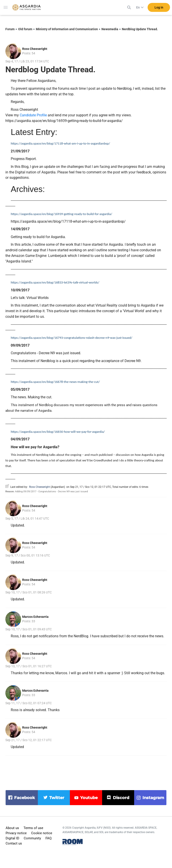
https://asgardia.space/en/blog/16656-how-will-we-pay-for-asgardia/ (58, 432)
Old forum (25, 29)
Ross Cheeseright (35, 49)
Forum (10, 29)
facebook (25, 798)
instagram (153, 798)
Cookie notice (42, 833)
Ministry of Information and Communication (67, 29)
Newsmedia (110, 29)
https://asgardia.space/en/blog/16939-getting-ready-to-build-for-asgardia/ (62, 214)
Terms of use (33, 828)
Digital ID (12, 838)
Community (32, 838)
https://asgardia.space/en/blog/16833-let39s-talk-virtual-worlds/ (55, 282)
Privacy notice (16, 833)
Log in (159, 9)
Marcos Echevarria (35, 617)
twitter (57, 798)
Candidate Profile (33, 115)
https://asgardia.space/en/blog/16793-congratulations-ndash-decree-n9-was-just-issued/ (72, 338)
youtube (89, 798)
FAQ (48, 838)
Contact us (14, 843)
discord (121, 798)
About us (12, 828)
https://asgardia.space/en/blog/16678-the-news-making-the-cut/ (55, 382)
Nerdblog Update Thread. (140, 29)
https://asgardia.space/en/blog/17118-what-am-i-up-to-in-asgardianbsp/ (60, 143)
